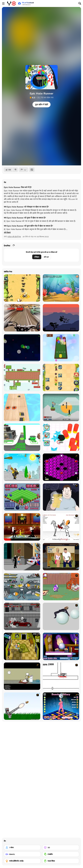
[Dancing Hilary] (61, 706)
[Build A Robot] (22, 587)
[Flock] (61, 318)
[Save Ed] (22, 646)
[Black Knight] (22, 467)
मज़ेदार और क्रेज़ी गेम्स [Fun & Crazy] (14, 237)
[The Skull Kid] (22, 676)
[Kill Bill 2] (22, 527)
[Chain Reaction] (22, 348)
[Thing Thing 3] (22, 616)
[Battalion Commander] (22, 288)
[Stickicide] (61, 676)
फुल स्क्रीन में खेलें (41, 105)
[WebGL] (22, 854)
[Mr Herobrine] (61, 407)
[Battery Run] (22, 407)
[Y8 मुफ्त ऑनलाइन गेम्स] (12, 3)
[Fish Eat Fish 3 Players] (61, 288)
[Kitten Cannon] (22, 706)
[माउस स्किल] (61, 861)
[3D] (61, 847)
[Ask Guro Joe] (61, 646)
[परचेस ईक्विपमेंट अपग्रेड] (22, 861)
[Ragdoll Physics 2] (61, 616)
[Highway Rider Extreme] (22, 318)
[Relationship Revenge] (61, 527)
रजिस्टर (37, 257)
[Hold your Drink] (61, 497)
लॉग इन (46, 257)
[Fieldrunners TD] (61, 377)
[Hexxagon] (61, 467)
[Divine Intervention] (22, 557)
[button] (7, 232)
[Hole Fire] (61, 437)
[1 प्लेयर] (22, 847)
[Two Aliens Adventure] (22, 377)
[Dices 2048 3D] (61, 348)
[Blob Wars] (22, 497)
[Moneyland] (22, 437)
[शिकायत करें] (23, 170)
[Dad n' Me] (61, 587)
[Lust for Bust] (61, 557)
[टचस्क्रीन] (61, 854)
